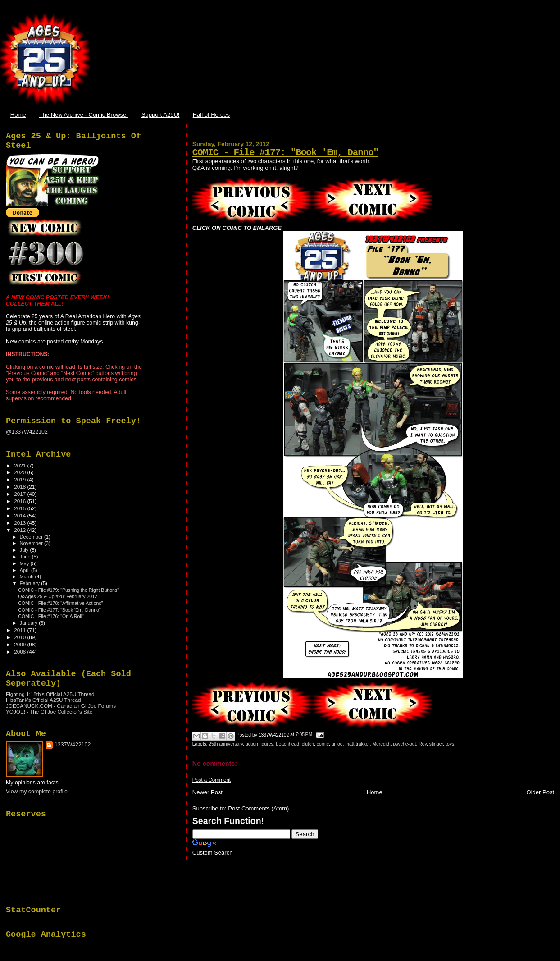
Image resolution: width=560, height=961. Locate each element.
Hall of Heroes (211, 115)
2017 (20, 494)
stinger (436, 744)
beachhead (288, 744)
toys (450, 744)
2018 (20, 487)
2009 (20, 644)
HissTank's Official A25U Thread (43, 700)
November (32, 543)
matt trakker (357, 744)
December (32, 537)
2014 (20, 515)
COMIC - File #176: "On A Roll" (51, 616)
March (27, 577)
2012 (20, 530)
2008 (20, 652)
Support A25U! (161, 115)
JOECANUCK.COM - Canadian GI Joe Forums (61, 706)
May (25, 563)
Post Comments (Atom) (258, 808)
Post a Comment (212, 780)
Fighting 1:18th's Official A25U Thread (50, 694)
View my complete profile (37, 792)
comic (323, 744)
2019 (20, 479)
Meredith (381, 744)
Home (18, 115)
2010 (20, 637)
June (26, 557)
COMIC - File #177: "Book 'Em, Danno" (285, 153)
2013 (20, 523)
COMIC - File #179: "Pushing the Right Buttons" (68, 590)
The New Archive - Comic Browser (84, 115)
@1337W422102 (27, 432)
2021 (20, 465)
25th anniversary (226, 744)
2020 (20, 472)
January (30, 623)
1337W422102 (73, 745)
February (31, 583)
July (25, 550)
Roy (423, 744)
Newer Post (207, 792)
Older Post (540, 792)
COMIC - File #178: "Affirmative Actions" (60, 603)
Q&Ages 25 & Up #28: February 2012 (58, 596)
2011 (20, 630)
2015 (20, 508)
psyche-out (405, 744)
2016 (20, 501)
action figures (260, 744)
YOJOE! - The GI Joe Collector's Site (49, 712)
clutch (308, 744)
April (25, 570)
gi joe (337, 744)
